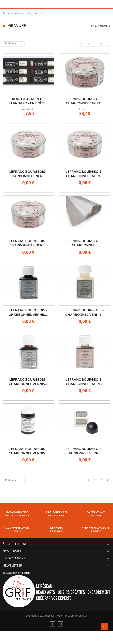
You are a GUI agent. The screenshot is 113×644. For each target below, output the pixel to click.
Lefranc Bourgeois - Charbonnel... (85, 243)
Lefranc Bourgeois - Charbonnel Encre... (85, 102)
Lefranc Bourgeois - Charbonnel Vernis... (28, 313)
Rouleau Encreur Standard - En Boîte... (28, 102)
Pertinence (15, 44)
